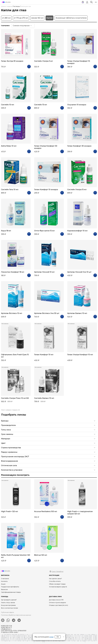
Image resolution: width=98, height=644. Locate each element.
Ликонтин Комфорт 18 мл (13, 272)
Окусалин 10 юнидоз (77, 105)
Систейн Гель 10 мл (10, 190)
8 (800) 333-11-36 (6, 626)
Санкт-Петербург (58, 571)
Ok (58, 637)
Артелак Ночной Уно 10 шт (79, 272)
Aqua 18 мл (6, 231)
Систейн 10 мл (8, 105)
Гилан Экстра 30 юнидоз (12, 61)
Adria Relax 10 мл (9, 146)
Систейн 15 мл (41, 105)
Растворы (16, 6)
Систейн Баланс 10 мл (44, 398)
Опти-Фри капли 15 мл (44, 231)
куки (51, 637)
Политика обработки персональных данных (16, 615)
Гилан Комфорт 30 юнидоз (79, 146)
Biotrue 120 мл (41, 555)
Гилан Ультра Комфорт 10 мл (80, 355)
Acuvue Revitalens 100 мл (46, 511)
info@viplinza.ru (6, 629)
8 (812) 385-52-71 (6, 627)
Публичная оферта (7, 612)
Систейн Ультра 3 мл (43, 61)
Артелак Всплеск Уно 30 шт (47, 313)
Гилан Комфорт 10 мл (44, 355)
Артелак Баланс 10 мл (77, 313)
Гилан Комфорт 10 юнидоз (46, 190)
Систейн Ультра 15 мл (77, 190)
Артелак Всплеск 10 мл (12, 313)
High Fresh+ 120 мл (9, 511)
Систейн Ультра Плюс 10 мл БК (15, 398)
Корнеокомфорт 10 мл (77, 231)
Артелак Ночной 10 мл (44, 272)
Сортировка (5, 26)
